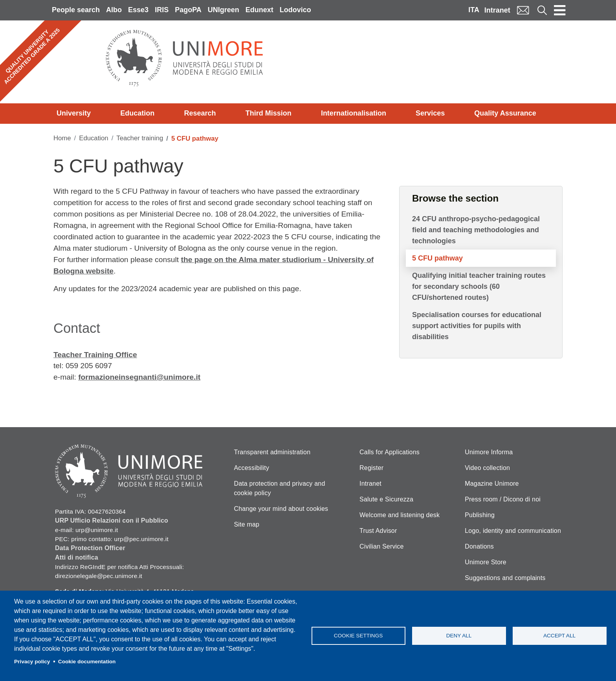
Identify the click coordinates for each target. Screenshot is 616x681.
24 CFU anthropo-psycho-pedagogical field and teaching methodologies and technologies (476, 230)
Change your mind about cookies (281, 509)
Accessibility (251, 468)
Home (62, 138)
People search (76, 10)
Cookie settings (358, 636)
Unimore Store (486, 562)
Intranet (497, 10)
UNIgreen (224, 10)
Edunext (259, 10)
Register (371, 468)
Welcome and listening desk (400, 515)
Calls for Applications (390, 452)
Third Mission (269, 113)
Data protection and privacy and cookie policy (279, 488)
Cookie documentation (87, 662)
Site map (247, 524)
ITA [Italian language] (474, 10)
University (74, 113)
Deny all (459, 636)
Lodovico (295, 10)
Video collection (487, 468)
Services (430, 113)
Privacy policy (32, 662)
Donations (479, 546)
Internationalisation (354, 113)
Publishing (480, 515)
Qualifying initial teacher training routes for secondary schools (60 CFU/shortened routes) (479, 286)
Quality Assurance (505, 113)
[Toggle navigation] (560, 10)
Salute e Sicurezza (386, 499)
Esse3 (138, 10)
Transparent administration (272, 452)
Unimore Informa (489, 452)
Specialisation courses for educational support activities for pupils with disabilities (477, 326)
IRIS (162, 10)
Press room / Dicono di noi (503, 499)
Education (137, 113)
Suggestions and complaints (505, 578)
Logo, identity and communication (513, 531)
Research (200, 113)
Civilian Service (382, 546)
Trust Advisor (378, 531)
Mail (523, 10)
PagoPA (188, 10)
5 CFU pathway (437, 258)
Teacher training (140, 138)
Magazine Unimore (492, 484)
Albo (114, 10)
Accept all (559, 636)
